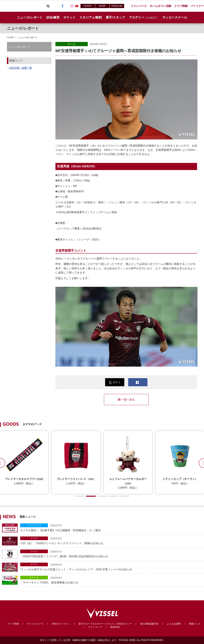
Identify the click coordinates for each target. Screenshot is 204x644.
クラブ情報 (13, 624)
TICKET (88, 6)
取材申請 (115, 627)
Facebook (62, 6)
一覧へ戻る (126, 400)
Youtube (77, 6)
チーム (72, 44)
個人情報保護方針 (149, 624)
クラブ (34, 538)
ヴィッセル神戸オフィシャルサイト (22, 6)
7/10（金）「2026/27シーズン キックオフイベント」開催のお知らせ (111, 541)
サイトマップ (95, 627)
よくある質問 (174, 624)
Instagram (72, 6)
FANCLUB (117, 6)
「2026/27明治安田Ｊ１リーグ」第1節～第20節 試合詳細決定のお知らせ (111, 554)
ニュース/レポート (30, 17)
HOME (10, 38)
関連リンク (195, 624)
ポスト (115, 382)
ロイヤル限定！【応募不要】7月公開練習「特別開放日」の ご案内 (111, 528)
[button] (80, 496)
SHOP (102, 6)
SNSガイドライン (61, 624)
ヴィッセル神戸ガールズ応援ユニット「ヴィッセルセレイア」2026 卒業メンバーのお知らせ (111, 567)
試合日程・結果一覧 (21, 68)
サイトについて (35, 624)
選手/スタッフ (115, 17)
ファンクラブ (34, 525)
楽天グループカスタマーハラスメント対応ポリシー (105, 624)
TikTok (67, 6)
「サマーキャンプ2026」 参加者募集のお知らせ (111, 580)
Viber (53, 6)
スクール (34, 577)
